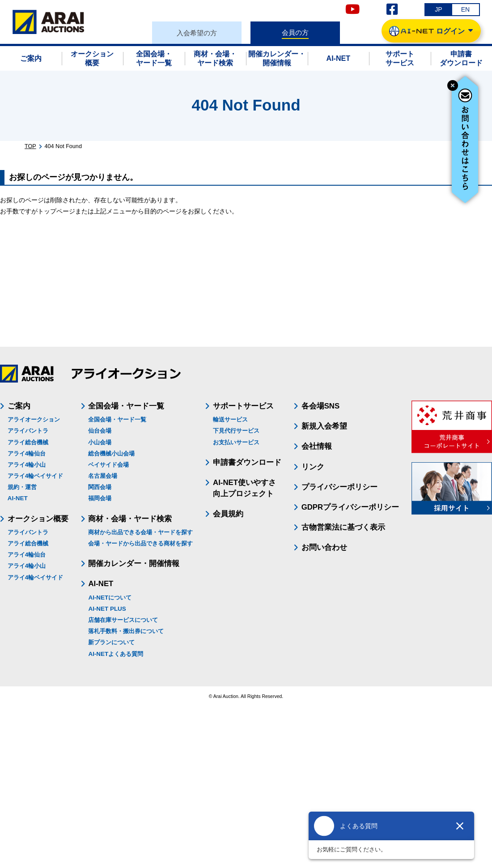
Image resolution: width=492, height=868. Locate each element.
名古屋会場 (103, 476)
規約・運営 (22, 487)
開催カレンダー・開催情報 (134, 564)
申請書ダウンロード (247, 462)
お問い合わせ (324, 547)
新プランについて (111, 642)
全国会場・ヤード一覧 (117, 419)
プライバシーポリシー (339, 487)
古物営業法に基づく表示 (343, 527)
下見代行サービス (236, 431)
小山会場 (100, 442)
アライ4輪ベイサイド (35, 476)
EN (465, 9)
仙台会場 (100, 431)
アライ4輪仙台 (27, 453)
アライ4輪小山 (27, 465)
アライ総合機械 (28, 442)
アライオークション (34, 419)
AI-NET (18, 498)
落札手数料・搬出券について (126, 631)
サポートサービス (243, 406)
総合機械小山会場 (111, 453)
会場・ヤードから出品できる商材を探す (140, 543)
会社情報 (317, 446)
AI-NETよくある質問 (116, 654)
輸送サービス (230, 419)
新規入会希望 (324, 426)
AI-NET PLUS (107, 609)
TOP (30, 146)
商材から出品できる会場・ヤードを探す (140, 532)
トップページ (56, 211)
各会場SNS (321, 406)
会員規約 (228, 514)
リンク (313, 467)
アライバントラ (28, 431)
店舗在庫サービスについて (123, 620)
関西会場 (100, 487)
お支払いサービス (236, 442)
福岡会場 (100, 498)
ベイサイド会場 (108, 465)
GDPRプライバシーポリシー (350, 507)
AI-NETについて (110, 598)
